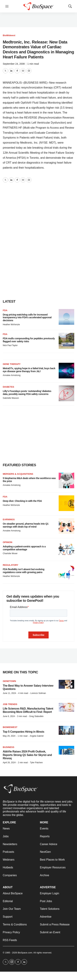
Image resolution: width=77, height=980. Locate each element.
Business (8, 747)
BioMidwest (9, 35)
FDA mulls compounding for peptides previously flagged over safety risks (29, 340)
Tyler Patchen (36, 763)
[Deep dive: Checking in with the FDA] (66, 503)
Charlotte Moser (10, 553)
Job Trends (10, 704)
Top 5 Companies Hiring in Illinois (24, 732)
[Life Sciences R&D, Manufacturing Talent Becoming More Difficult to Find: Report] (66, 707)
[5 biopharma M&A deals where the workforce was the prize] (66, 480)
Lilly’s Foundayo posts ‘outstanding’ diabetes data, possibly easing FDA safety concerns (27, 393)
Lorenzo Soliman (38, 693)
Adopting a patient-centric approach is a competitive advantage (24, 548)
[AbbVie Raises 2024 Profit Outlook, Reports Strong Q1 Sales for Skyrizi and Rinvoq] (66, 750)
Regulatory (10, 565)
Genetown (9, 681)
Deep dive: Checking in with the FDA (22, 501)
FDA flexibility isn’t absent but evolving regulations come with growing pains (24, 571)
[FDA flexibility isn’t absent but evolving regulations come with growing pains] (66, 572)
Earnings (9, 519)
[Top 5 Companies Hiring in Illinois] (66, 730)
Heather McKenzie (11, 325)
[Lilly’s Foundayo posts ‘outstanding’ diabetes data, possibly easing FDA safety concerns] (66, 393)
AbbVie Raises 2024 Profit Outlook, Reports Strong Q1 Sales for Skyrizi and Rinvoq (27, 755)
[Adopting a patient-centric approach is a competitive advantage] (66, 549)
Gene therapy (12, 364)
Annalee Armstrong (12, 375)
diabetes (8, 387)
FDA (5, 310)
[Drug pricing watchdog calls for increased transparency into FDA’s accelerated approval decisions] (66, 317)
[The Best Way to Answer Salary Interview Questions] (66, 684)
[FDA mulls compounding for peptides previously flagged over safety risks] (66, 341)
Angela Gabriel (37, 736)
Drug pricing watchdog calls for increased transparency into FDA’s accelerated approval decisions (27, 318)
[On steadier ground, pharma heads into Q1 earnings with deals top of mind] (66, 526)
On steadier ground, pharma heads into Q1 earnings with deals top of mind (26, 525)
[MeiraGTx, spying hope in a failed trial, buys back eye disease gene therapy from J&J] (66, 371)
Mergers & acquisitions (18, 474)
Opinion (8, 542)
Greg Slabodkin (36, 716)
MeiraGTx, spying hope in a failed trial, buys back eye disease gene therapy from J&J (29, 370)
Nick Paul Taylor (10, 345)
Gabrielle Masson (11, 398)
